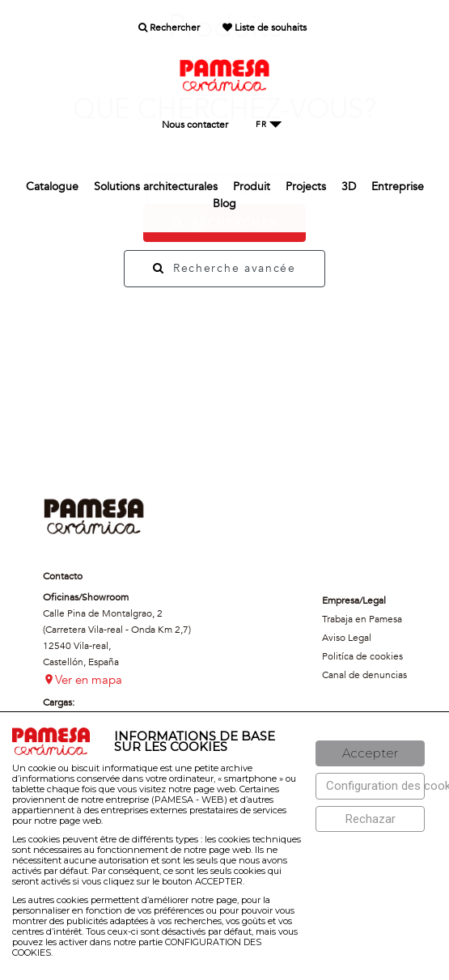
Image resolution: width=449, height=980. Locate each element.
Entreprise (398, 187)
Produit (252, 187)
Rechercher (169, 28)
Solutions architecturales (156, 187)
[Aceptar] (370, 754)
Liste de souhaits (265, 28)
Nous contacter (195, 125)
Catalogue (52, 187)
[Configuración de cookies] (370, 786)
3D (349, 187)
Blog (224, 204)
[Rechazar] (370, 819)
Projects (306, 187)
